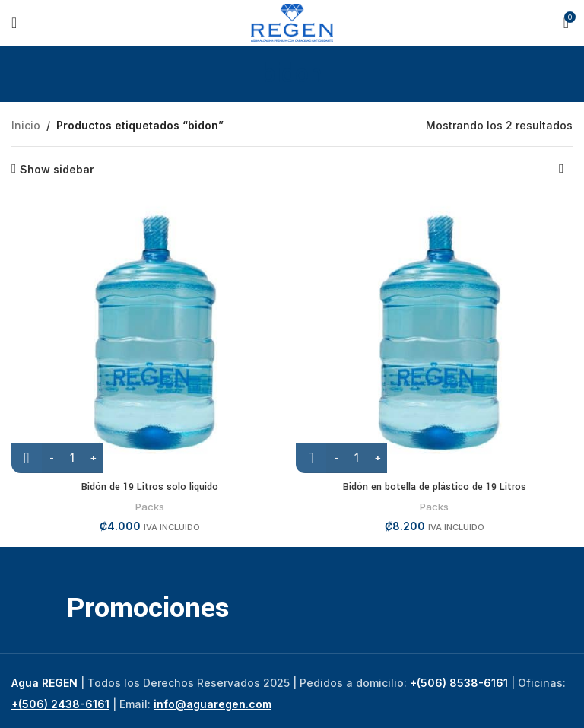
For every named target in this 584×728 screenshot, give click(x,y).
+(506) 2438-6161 (60, 704)
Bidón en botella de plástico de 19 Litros (435, 487)
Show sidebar (57, 169)
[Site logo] (292, 22)
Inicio (26, 125)
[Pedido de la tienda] (561, 170)
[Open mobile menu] (14, 23)
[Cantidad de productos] (72, 458)
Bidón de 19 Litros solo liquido (150, 487)
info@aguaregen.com (213, 704)
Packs (150, 507)
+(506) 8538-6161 (459, 683)
